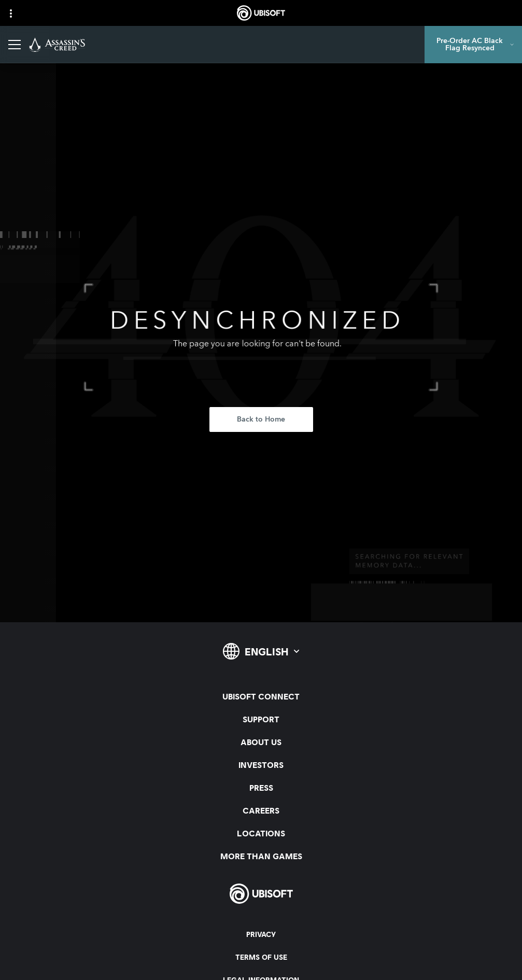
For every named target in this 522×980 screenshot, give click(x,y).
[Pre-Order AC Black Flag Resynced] (473, 45)
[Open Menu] (15, 45)
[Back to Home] (261, 419)
